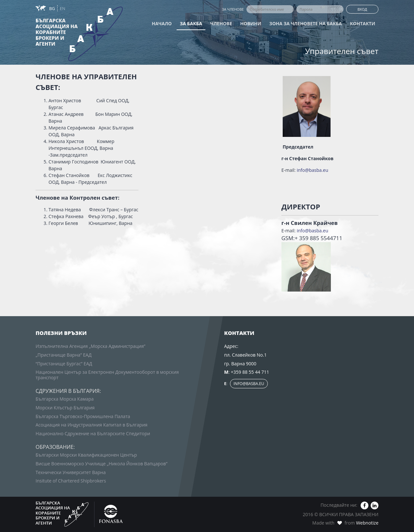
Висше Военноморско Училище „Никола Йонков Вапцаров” (102, 464)
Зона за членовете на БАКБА (306, 23)
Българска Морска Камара (65, 399)
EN (63, 8)
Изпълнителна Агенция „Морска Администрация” (90, 346)
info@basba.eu (312, 170)
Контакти (363, 23)
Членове (221, 23)
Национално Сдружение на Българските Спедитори (93, 433)
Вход (362, 9)
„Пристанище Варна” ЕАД (64, 355)
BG (53, 8)
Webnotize (367, 523)
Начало (162, 23)
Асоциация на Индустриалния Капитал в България (92, 425)
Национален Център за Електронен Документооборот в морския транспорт (107, 375)
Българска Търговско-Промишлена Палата (83, 416)
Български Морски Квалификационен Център (86, 455)
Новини (251, 23)
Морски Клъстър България (65, 408)
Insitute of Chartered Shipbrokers (71, 481)
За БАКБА (191, 23)
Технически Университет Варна (71, 472)
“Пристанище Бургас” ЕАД (64, 364)
